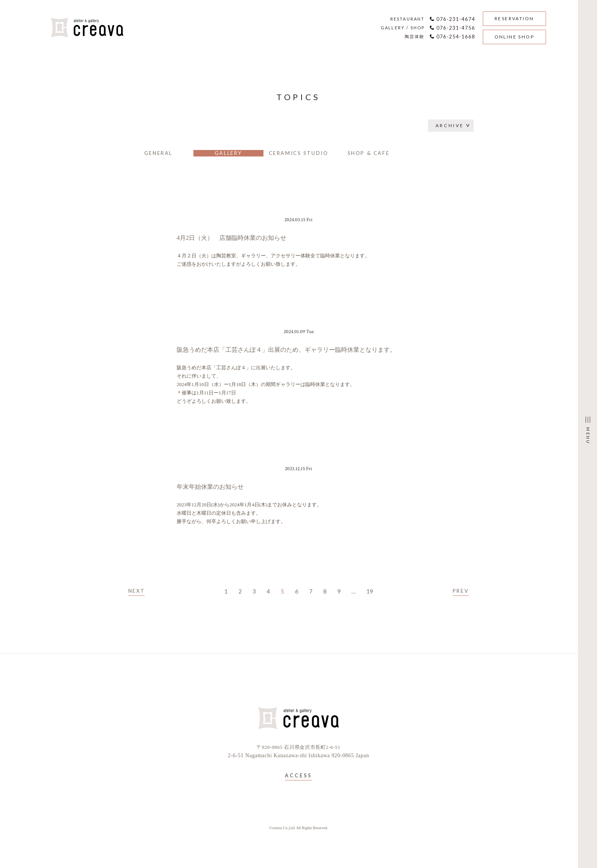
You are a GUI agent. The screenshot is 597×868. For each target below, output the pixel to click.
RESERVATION (514, 18)
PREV (461, 591)
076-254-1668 (453, 37)
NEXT (136, 591)
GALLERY (228, 153)
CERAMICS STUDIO (299, 153)
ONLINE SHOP (514, 37)
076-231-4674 (453, 19)
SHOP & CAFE (369, 153)
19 (370, 591)
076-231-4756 (453, 28)
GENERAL (158, 153)
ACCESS (298, 776)
